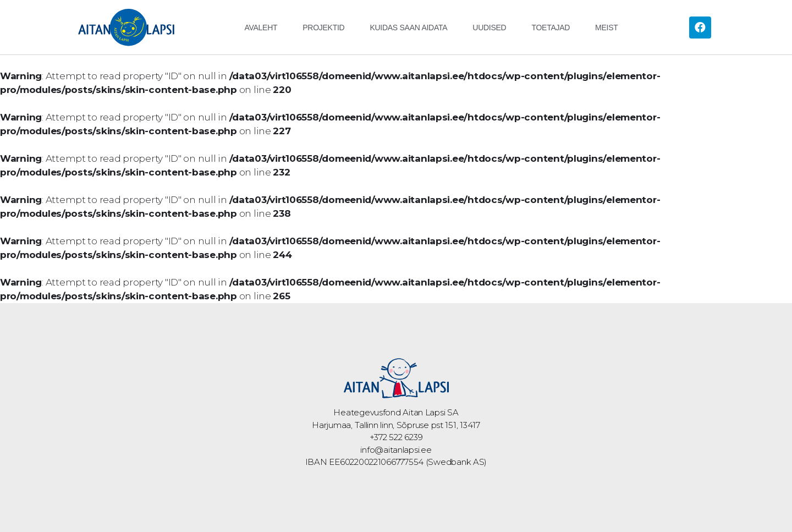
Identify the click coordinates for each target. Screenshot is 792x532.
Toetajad (551, 28)
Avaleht (261, 28)
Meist (606, 28)
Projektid (323, 28)
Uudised (489, 28)
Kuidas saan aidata (408, 28)
